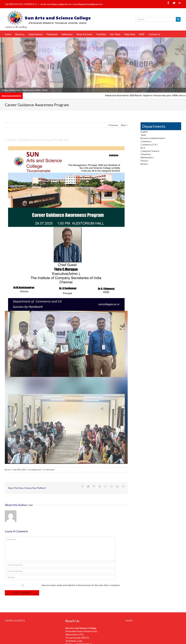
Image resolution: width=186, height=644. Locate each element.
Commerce (146, 141)
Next (124, 125)
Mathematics (147, 157)
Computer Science (150, 151)
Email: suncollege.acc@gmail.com (56, 4)
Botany (144, 164)
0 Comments (49, 470)
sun (9, 470)
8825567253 (16, 4)
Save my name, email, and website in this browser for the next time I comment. (81, 585)
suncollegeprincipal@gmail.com (88, 4)
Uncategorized (35, 470)
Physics (144, 161)
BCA (143, 148)
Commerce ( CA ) (149, 145)
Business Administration (153, 138)
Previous (114, 125)
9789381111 (31, 4)
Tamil (143, 135)
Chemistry (146, 154)
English (144, 132)
